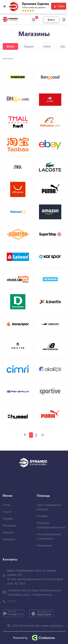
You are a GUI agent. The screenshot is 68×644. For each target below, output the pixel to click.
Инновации (44, 545)
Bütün (10, 46)
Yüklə (61, 6)
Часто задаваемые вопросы (49, 507)
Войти (51, 20)
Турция (29, 46)
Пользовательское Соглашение (49, 536)
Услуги (7, 512)
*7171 (12, 601)
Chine (47, 46)
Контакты (9, 539)
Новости (8, 532)
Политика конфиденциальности (51, 525)
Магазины (9, 525)
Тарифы (8, 518)
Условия (42, 516)
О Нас (7, 505)
